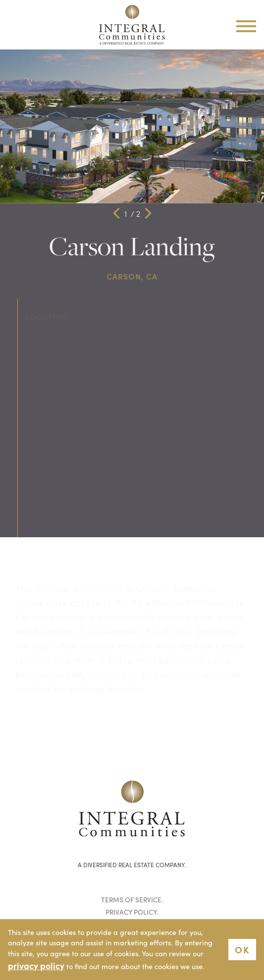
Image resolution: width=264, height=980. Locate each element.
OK (242, 949)
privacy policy (36, 965)
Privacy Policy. (132, 912)
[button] (116, 213)
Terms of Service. (132, 900)
